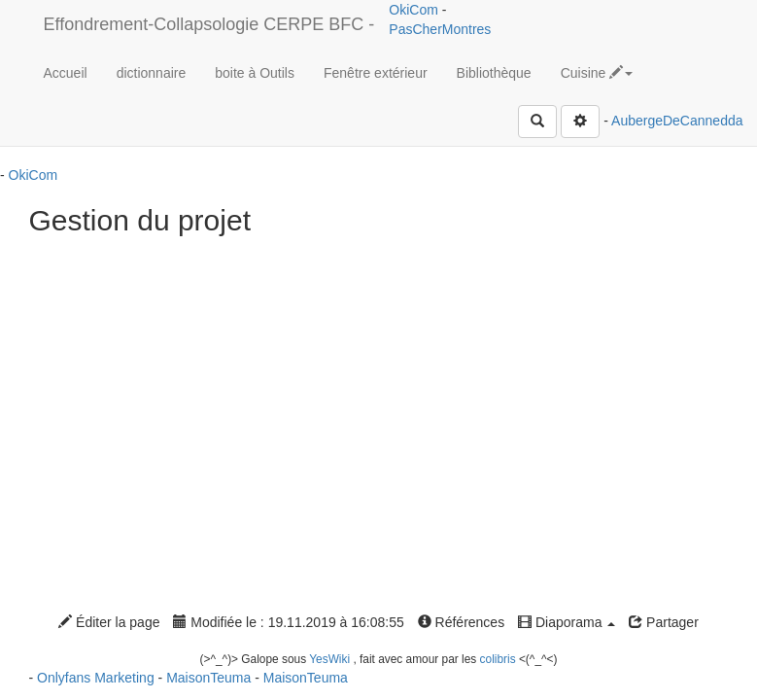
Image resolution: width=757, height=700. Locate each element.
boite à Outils (255, 73)
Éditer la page (109, 622)
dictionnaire (152, 73)
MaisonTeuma (210, 678)
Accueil (66, 73)
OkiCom (415, 10)
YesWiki (329, 659)
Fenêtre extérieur (376, 73)
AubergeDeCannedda (677, 121)
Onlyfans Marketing (98, 678)
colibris (498, 659)
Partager (664, 622)
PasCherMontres (440, 29)
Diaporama (567, 622)
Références (461, 622)
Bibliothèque (494, 73)
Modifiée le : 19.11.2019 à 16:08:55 (288, 622)
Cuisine (597, 73)
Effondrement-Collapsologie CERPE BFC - (209, 24)
